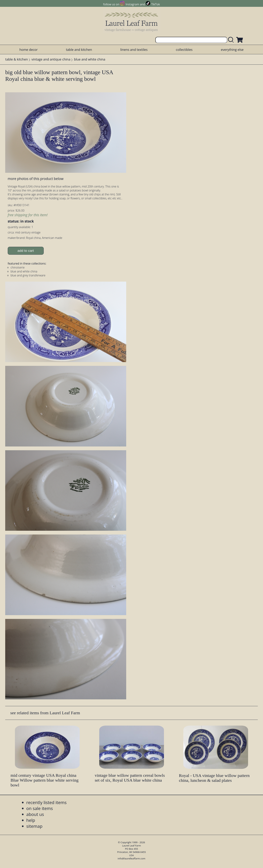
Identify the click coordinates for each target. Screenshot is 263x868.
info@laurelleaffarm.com (132, 858)
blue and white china (90, 59)
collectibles (184, 50)
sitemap (34, 826)
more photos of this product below (36, 179)
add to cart (26, 251)
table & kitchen (17, 59)
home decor (28, 50)
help (31, 820)
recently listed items (46, 802)
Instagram (132, 4)
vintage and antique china (51, 59)
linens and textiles (134, 50)
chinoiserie (18, 267)
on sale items (40, 808)
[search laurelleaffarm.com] (232, 40)
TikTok (155, 4)
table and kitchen (79, 50)
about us (35, 814)
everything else (232, 50)
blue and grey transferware (28, 275)
